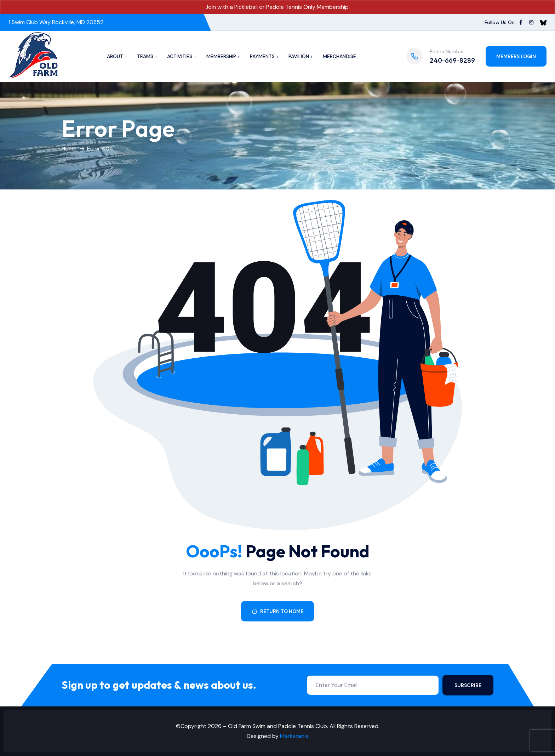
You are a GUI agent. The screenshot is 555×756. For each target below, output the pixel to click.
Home (69, 149)
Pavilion (299, 56)
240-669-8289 (452, 60)
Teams (145, 56)
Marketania (294, 736)
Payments (262, 56)
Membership (221, 56)
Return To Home (277, 611)
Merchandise (339, 56)
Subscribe (468, 685)
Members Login (516, 56)
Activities (180, 56)
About (115, 56)
